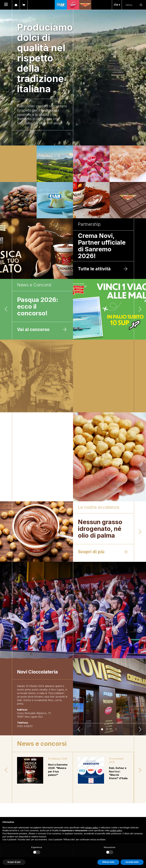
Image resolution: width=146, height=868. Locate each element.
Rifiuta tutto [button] (108, 862)
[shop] (24, 5)
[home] (16, 5)
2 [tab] (107, 730)
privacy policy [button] (92, 828)
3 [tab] (112, 730)
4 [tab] (116, 730)
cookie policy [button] (116, 830)
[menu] (6, 5)
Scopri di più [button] (14, 862)
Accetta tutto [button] (132, 862)
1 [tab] (103, 730)
